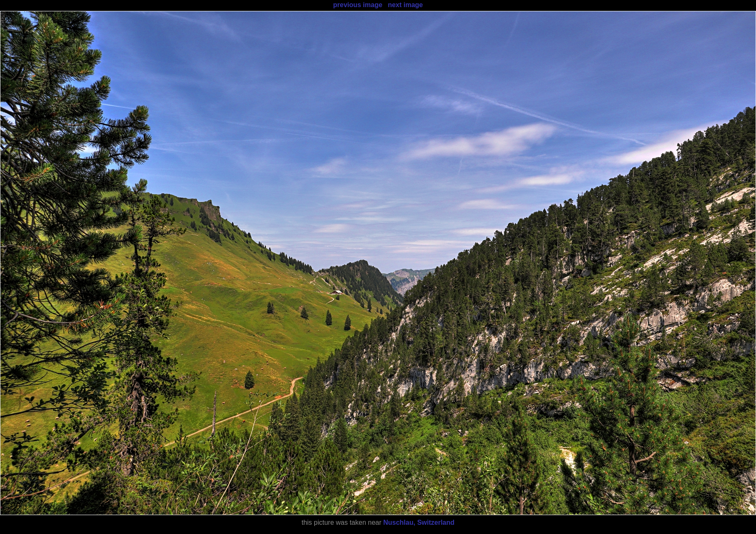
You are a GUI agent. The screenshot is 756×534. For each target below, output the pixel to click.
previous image (358, 5)
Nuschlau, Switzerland (419, 522)
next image (405, 5)
